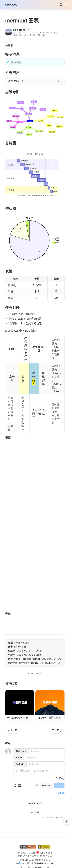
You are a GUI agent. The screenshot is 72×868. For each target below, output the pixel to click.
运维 (15, 35)
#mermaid (34, 673)
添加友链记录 (34, 81)
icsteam (10, 5)
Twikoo (55, 818)
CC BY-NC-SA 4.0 (42, 663)
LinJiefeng (46, 853)
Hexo (23, 863)
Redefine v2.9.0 (45, 863)
